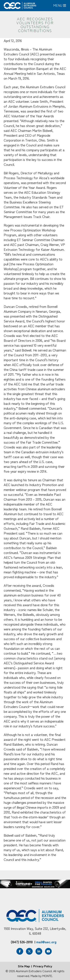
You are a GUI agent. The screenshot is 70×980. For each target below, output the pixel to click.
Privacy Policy (43, 966)
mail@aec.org (46, 942)
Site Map (24, 966)
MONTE (47, 976)
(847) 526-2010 (22, 942)
